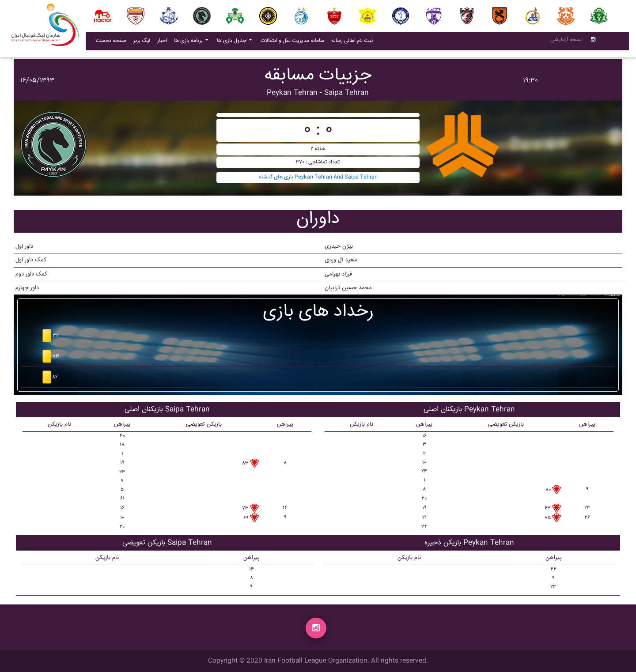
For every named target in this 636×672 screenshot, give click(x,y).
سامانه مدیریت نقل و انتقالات (294, 42)
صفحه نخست (111, 43)
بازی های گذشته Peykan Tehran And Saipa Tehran (318, 177)
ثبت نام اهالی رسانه (354, 42)
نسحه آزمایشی (566, 42)
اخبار (164, 42)
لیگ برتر (142, 43)
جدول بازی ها (232, 43)
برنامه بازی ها (189, 43)
